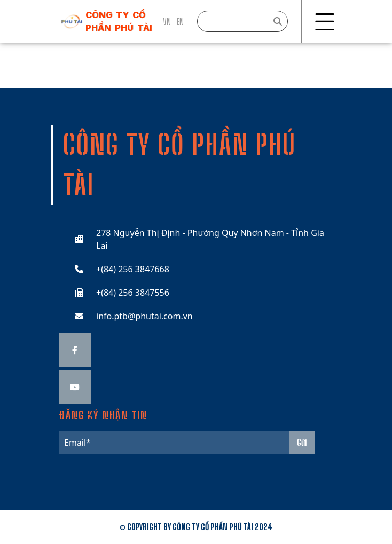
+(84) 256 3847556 (133, 293)
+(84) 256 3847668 (133, 269)
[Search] (242, 21)
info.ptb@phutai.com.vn (144, 316)
